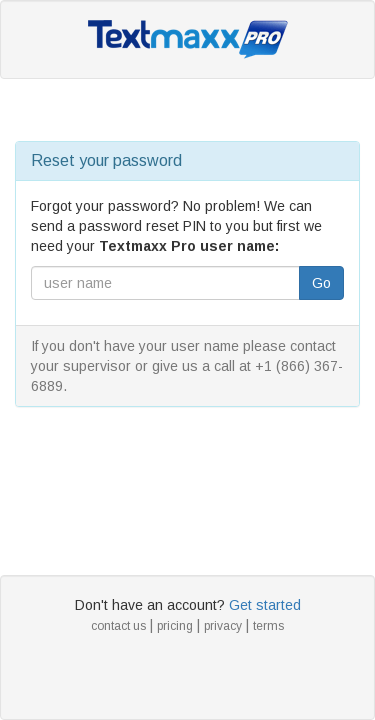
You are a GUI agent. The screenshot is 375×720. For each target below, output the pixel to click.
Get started (265, 605)
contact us (118, 626)
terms (268, 626)
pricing (175, 626)
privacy (223, 626)
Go (321, 283)
